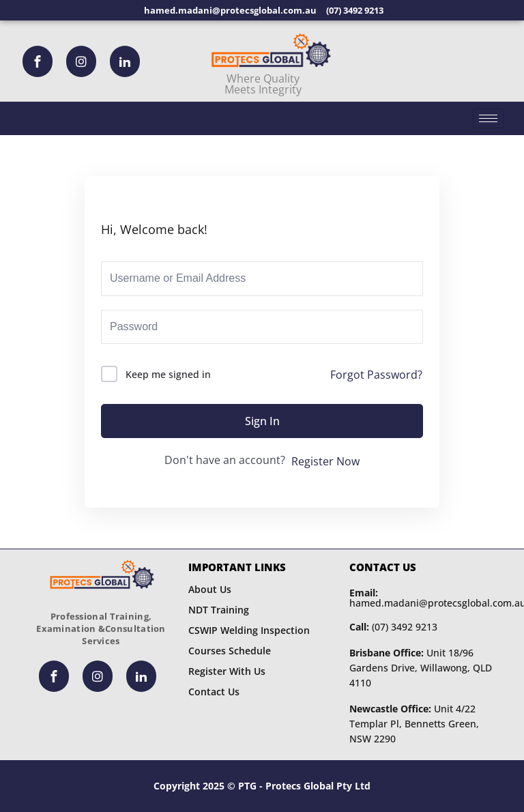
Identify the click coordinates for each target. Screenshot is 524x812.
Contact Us (214, 692)
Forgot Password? (376, 375)
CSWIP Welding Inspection (249, 630)
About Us (210, 589)
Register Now (325, 461)
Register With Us (227, 671)
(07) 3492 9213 (393, 627)
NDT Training (219, 610)
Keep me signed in (168, 374)
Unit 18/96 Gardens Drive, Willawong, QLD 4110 (421, 668)
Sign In (262, 421)
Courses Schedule (230, 651)
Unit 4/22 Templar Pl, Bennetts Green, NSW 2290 (414, 724)
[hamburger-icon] (488, 118)
